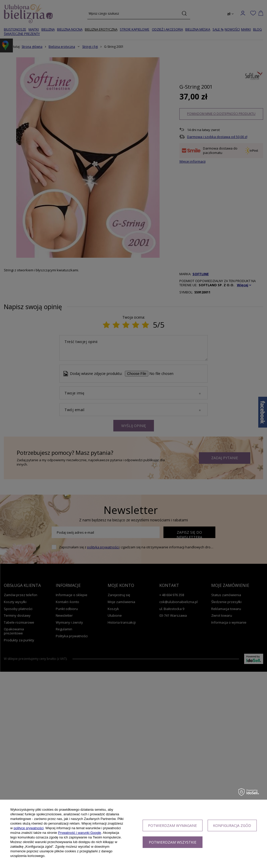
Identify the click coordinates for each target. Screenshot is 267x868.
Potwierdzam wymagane (172, 825)
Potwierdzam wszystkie (173, 842)
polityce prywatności (29, 828)
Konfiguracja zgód (232, 825)
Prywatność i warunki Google (80, 833)
